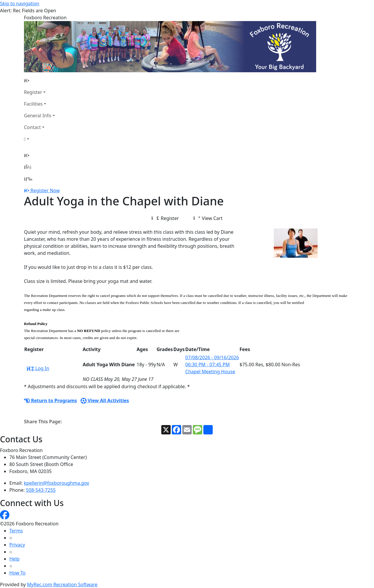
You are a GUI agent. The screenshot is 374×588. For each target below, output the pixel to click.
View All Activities (105, 400)
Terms (16, 531)
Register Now (45, 190)
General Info (38, 116)
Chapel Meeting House (210, 372)
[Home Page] (39, 80)
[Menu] (28, 179)
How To (17, 573)
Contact (32, 127)
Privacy (17, 545)
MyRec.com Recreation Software (62, 584)
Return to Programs (50, 400)
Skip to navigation (20, 4)
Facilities (33, 104)
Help (14, 559)
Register (33, 92)
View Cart (208, 218)
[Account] (39, 139)
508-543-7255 (41, 490)
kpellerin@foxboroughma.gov (57, 483)
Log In (38, 368)
